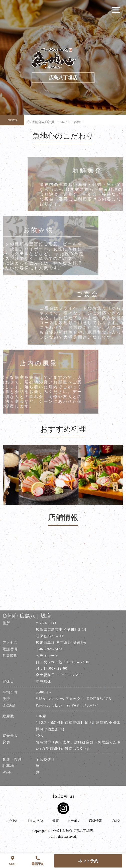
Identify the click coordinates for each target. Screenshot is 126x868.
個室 (56, 821)
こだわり (13, 821)
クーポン (74, 821)
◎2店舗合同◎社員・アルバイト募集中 (55, 124)
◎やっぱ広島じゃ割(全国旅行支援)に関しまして (62, 114)
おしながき (36, 821)
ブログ (115, 821)
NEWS (12, 120)
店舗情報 (95, 821)
